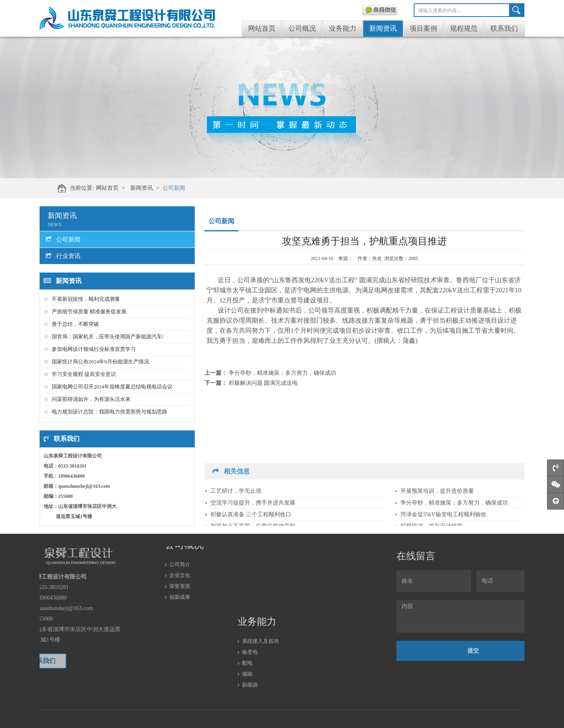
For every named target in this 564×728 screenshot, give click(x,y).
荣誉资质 (180, 564)
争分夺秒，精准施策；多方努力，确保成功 (282, 373)
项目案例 (423, 28)
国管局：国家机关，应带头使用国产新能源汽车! (108, 337)
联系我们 (504, 28)
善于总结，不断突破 (75, 324)
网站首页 (262, 28)
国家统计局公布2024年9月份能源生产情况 (100, 362)
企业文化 (180, 553)
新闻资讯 (383, 28)
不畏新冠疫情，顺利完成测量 (86, 299)
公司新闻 (211, 188)
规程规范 (464, 28)
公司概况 (302, 28)
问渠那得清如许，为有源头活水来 (91, 399)
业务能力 (343, 28)
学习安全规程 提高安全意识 (84, 374)
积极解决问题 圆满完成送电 (263, 383)
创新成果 (180, 575)
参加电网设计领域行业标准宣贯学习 (94, 349)
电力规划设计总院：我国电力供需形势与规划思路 (109, 412)
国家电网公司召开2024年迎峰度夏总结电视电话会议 (112, 387)
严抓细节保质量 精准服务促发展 (89, 312)
